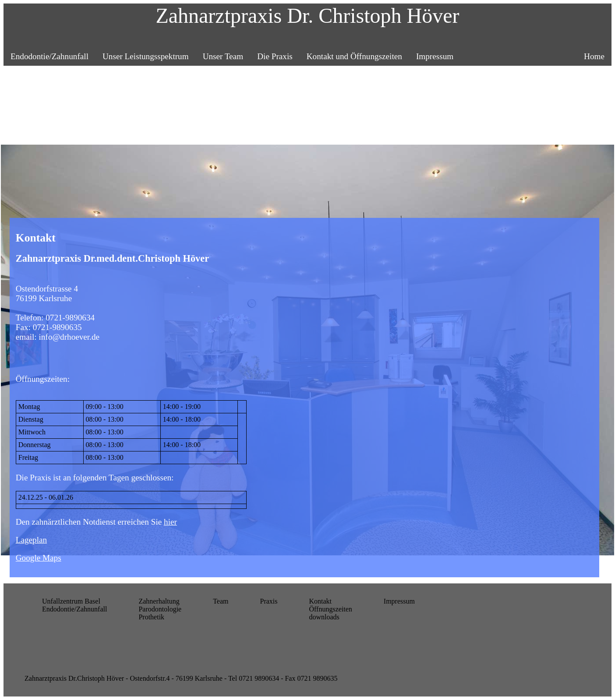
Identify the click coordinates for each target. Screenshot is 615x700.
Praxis (269, 601)
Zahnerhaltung (159, 601)
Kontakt (320, 601)
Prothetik (151, 617)
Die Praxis (275, 56)
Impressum (435, 56)
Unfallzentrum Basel (71, 601)
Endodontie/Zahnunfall (49, 56)
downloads (324, 617)
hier (170, 522)
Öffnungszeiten (330, 609)
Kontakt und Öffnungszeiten (354, 56)
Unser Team (223, 56)
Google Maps (39, 558)
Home (594, 56)
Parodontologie (160, 609)
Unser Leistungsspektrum (146, 56)
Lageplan (31, 540)
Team (221, 601)
